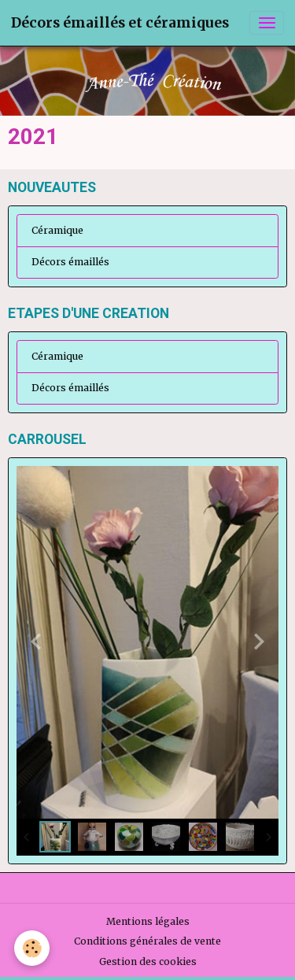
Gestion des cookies (148, 962)
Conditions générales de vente (147, 941)
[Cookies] (32, 948)
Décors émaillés (70, 262)
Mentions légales (148, 921)
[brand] (120, 23)
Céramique (57, 230)
